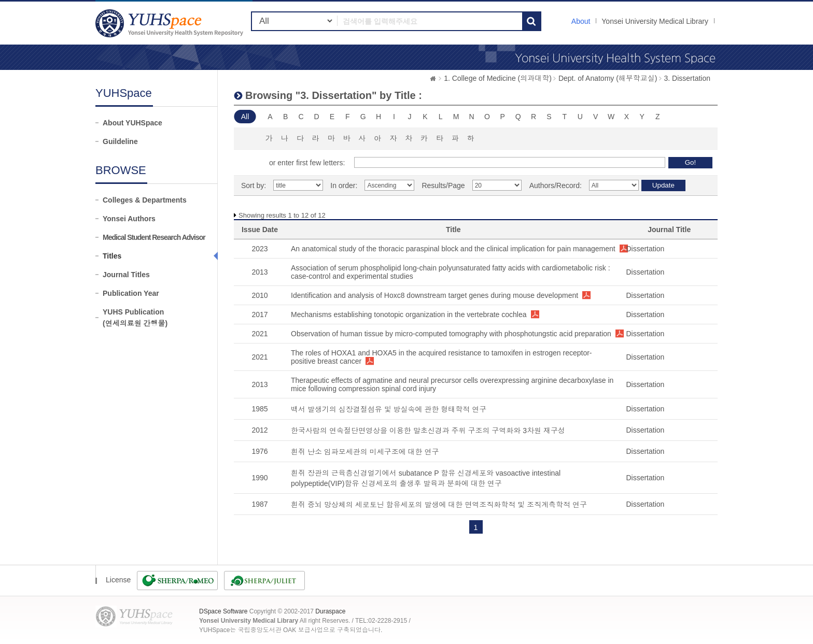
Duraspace (330, 611)
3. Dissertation (687, 78)
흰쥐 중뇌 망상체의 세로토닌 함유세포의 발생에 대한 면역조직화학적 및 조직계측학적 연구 (439, 505)
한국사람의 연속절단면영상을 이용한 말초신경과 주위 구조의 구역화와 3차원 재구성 (428, 431)
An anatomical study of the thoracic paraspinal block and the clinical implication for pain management (453, 249)
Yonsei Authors (129, 219)
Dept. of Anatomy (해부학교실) (608, 78)
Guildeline (120, 141)
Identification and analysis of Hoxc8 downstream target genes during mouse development (434, 295)
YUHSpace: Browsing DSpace (171, 23)
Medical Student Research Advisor (154, 237)
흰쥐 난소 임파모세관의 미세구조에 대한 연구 (365, 452)
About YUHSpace (132, 123)
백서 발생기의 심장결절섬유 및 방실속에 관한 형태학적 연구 (389, 409)
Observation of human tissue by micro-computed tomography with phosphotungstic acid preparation (451, 334)
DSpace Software (223, 611)
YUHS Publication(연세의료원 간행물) (135, 318)
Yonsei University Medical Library (655, 21)
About (581, 21)
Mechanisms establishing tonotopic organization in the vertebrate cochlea (409, 314)
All (245, 117)
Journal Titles (126, 275)
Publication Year (131, 293)
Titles (112, 256)
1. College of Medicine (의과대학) (498, 78)
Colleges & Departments (145, 200)
